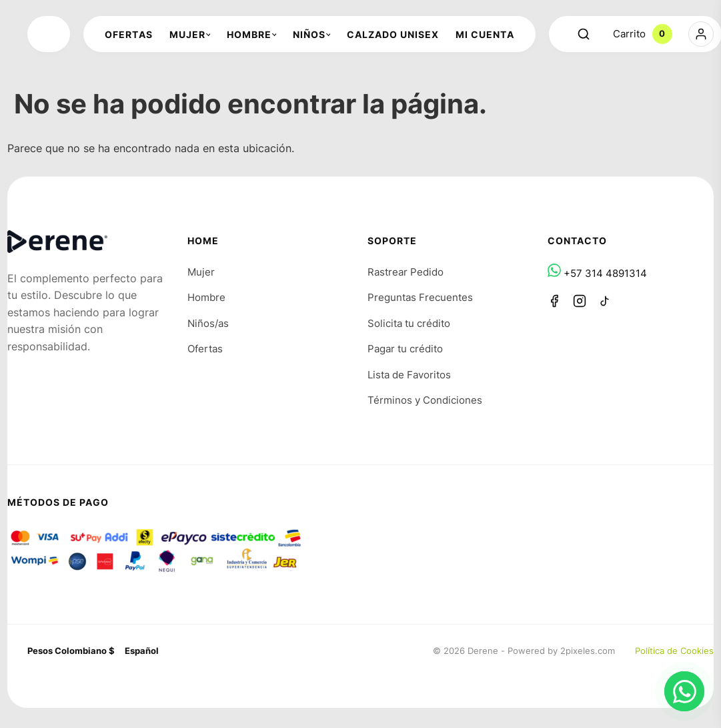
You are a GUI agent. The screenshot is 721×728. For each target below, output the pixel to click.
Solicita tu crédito (409, 323)
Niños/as (208, 323)
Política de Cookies (674, 651)
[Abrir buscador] (584, 34)
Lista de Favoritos (409, 375)
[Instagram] (580, 301)
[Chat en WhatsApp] (684, 691)
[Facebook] (554, 301)
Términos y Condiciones (425, 400)
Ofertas (205, 349)
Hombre (206, 297)
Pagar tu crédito (405, 349)
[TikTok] (605, 301)
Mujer (201, 272)
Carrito (643, 34)
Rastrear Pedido (406, 272)
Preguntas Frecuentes (420, 297)
